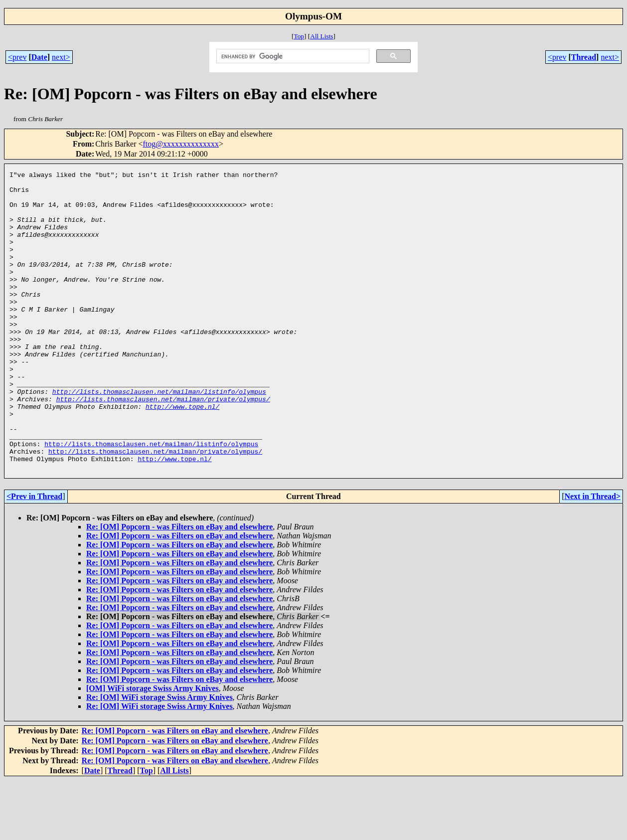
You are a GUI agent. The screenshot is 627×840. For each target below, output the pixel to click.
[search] (292, 56)
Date (39, 57)
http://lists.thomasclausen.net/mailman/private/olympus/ (163, 445)
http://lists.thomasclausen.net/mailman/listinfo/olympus (159, 436)
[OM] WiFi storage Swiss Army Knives (153, 748)
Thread (584, 57)
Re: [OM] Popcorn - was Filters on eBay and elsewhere (179, 587)
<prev (17, 57)
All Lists (321, 36)
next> (61, 57)
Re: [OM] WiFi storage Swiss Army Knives (159, 757)
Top (299, 36)
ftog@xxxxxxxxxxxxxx (181, 144)
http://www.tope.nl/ (182, 454)
